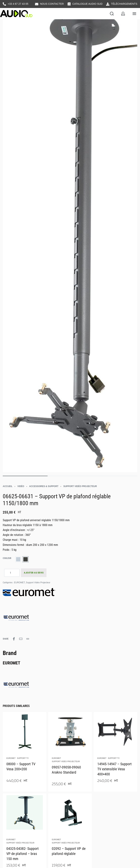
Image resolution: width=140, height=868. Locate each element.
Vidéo (21, 486)
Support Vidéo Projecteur (80, 486)
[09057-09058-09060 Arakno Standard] (70, 730)
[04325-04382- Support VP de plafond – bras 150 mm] (25, 812)
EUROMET (20, 583)
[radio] (18, 559)
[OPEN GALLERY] (70, 237)
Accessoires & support (44, 486)
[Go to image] (25, 476)
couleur (7, 558)
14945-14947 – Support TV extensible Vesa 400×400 (114, 769)
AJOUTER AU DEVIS (34, 573)
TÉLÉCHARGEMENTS (124, 4)
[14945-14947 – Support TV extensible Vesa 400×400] (115, 730)
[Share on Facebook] (14, 639)
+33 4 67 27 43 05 (18, 4)
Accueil (8, 486)
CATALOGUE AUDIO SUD (87, 4)
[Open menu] (134, 14)
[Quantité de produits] (12, 573)
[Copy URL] (28, 639)
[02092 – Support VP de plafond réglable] (70, 812)
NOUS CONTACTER (52, 4)
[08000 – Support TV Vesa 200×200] (25, 730)
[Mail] (21, 639)
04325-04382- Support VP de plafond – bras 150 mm (23, 854)
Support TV (23, 758)
